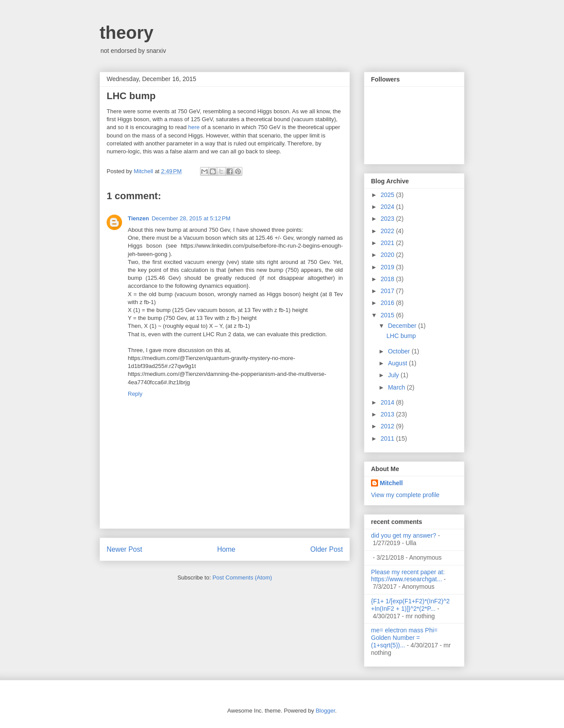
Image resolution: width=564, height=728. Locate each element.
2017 (388, 291)
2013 (388, 414)
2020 (388, 255)
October (400, 351)
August (398, 363)
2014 (388, 402)
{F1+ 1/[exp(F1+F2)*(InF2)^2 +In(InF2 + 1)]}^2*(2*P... (410, 605)
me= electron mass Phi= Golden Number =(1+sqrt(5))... (404, 638)
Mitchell (391, 483)
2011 (388, 438)
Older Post (327, 549)
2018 (388, 279)
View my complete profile (405, 495)
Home (226, 549)
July (394, 375)
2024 (388, 207)
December (403, 326)
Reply (135, 394)
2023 (388, 219)
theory (126, 33)
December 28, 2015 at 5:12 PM (191, 218)
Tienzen (138, 218)
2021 (388, 243)
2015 (388, 315)
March (397, 387)
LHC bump (401, 336)
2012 (388, 426)
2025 (388, 195)
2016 (388, 303)
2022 (388, 231)
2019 (388, 267)
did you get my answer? (404, 535)
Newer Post (124, 549)
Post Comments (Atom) (242, 578)
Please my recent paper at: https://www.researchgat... (408, 576)
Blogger (325, 711)
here (194, 127)
